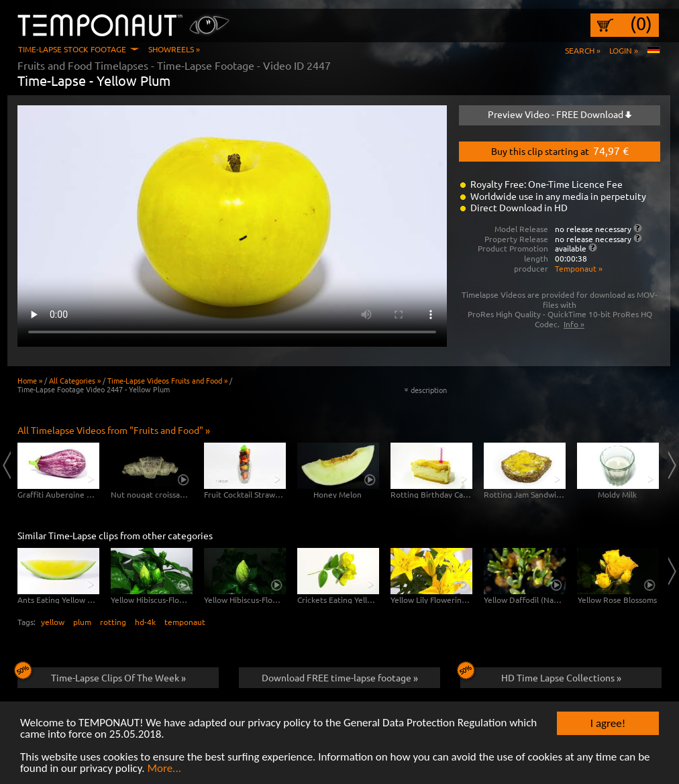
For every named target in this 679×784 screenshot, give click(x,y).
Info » (574, 324)
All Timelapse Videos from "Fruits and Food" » (114, 430)
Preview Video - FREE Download (560, 114)
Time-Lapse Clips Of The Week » (102, 675)
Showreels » (174, 49)
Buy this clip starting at (560, 150)
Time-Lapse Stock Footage (72, 49)
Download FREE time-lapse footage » (340, 677)
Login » (624, 50)
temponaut (185, 622)
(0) (641, 23)
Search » (583, 50)
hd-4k (145, 622)
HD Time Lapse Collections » (541, 675)
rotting (113, 622)
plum (82, 622)
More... (164, 769)
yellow (53, 622)
